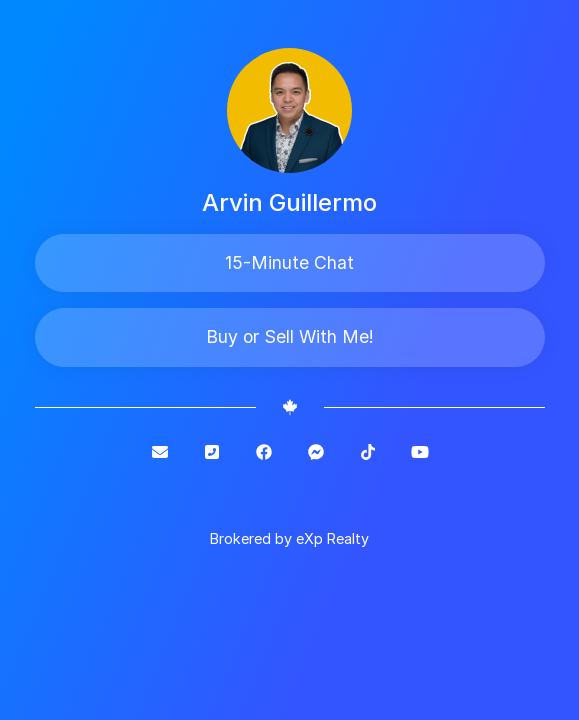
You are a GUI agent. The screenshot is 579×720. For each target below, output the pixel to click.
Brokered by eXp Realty (289, 538)
